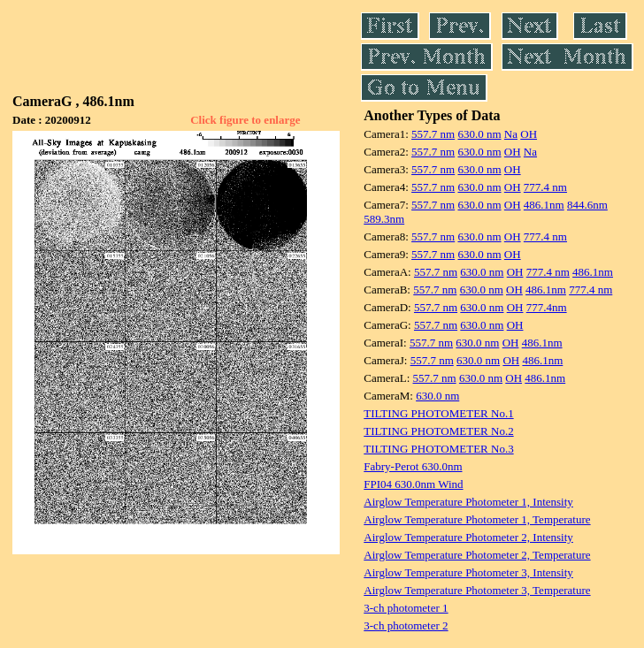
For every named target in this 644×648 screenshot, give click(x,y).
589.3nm (384, 219)
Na (511, 134)
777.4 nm (545, 187)
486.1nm (544, 205)
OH (529, 134)
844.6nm (587, 205)
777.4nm (547, 307)
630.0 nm (479, 134)
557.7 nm (433, 134)
